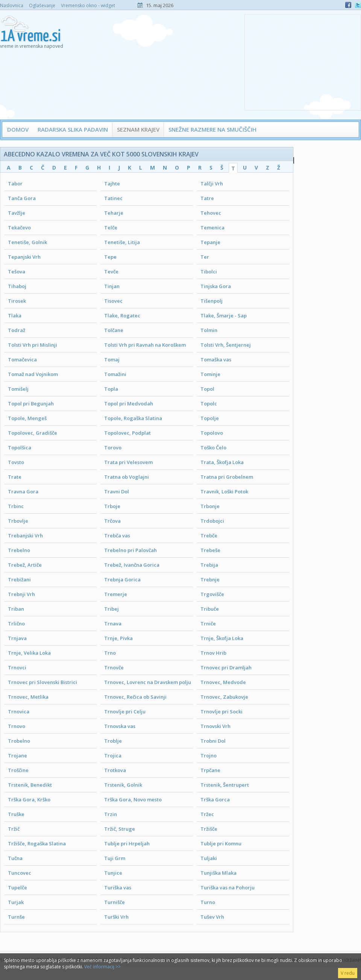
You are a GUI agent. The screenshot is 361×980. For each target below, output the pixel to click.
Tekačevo (19, 228)
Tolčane (114, 330)
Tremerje (116, 594)
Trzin (111, 814)
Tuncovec (20, 873)
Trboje (112, 506)
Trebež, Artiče (25, 565)
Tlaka (15, 316)
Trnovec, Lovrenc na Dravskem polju (148, 682)
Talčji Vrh (212, 184)
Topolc (209, 404)
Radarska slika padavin (73, 129)
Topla (111, 389)
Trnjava (17, 638)
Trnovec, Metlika (28, 697)
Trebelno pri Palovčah (130, 550)
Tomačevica (22, 360)
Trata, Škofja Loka (222, 462)
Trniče (208, 623)
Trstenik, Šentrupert (225, 785)
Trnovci (17, 667)
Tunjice (113, 873)
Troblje (113, 741)
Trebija (209, 565)
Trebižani (19, 580)
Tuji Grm (115, 858)
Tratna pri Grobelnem (227, 477)
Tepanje (210, 242)
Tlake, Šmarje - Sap (224, 316)
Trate (15, 477)
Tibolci (209, 272)
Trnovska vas (120, 726)
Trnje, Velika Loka (29, 653)
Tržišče (209, 829)
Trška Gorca (215, 799)
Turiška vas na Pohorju (228, 887)
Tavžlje (17, 213)
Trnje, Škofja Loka (222, 638)
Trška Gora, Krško (29, 799)
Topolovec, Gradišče (33, 433)
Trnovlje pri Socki (221, 711)
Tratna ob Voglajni (127, 477)
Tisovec (113, 301)
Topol (207, 389)
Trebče (209, 536)
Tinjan (112, 286)
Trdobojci (212, 521)
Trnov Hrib (213, 653)
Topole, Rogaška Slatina (133, 418)
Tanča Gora (22, 198)
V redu (348, 973)
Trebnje (210, 580)
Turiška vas (118, 887)
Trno (110, 653)
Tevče (111, 272)
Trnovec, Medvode (223, 682)
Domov (18, 129)
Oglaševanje (42, 5)
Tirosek (17, 301)
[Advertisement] (303, 62)
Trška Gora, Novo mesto (133, 799)
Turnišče (115, 902)
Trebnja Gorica (122, 580)
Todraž (17, 330)
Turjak (16, 902)
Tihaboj (17, 286)
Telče (111, 228)
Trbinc (16, 506)
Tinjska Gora (216, 286)
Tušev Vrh (212, 917)
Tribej (111, 609)
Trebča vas (117, 536)
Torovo (113, 448)
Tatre (207, 198)
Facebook (348, 5)
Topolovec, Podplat (127, 433)
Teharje (114, 213)
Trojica (113, 755)
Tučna (15, 858)
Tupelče (17, 887)
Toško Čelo (213, 448)
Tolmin (209, 330)
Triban (16, 609)
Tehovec (211, 213)
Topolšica (20, 448)
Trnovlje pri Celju (125, 711)
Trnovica (19, 711)
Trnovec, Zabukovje (224, 697)
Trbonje (210, 506)
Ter (205, 257)
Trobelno (19, 741)
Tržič (14, 829)
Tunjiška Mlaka (218, 873)
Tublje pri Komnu (221, 843)
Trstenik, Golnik (123, 785)
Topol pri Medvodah (129, 404)
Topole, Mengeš (27, 418)
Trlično (16, 623)
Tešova (17, 272)
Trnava (113, 623)
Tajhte (112, 184)
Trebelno (19, 550)
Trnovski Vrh (215, 726)
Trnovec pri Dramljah (226, 667)
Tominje (210, 374)
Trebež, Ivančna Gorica (132, 565)
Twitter (358, 5)
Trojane (17, 755)
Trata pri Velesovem (128, 462)
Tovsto (16, 462)
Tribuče (210, 609)
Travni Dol (117, 492)
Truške (16, 814)
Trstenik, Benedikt (30, 785)
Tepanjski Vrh (24, 257)
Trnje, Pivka (118, 638)
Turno (208, 902)
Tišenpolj (212, 301)
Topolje (210, 418)
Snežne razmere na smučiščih (212, 129)
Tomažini (115, 374)
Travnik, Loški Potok (224, 492)
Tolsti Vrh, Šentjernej (226, 345)
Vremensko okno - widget (88, 5)
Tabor (15, 184)
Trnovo (17, 726)
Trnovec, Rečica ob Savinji (135, 697)
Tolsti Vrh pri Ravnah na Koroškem (145, 345)
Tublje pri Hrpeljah (127, 843)
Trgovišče (212, 594)
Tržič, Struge (120, 829)
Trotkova (115, 770)
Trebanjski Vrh (25, 536)
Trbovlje (18, 521)
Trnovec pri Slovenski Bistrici (42, 682)
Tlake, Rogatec (122, 316)
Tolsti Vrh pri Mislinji (33, 345)
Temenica (212, 228)
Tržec (207, 814)
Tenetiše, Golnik (27, 242)
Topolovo (212, 433)
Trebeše (210, 550)
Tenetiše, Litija (122, 242)
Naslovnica (12, 5)
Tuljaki (209, 858)
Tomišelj (18, 389)
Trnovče (114, 667)
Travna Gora (23, 492)
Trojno (209, 755)
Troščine (18, 770)
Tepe (110, 257)
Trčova (112, 521)
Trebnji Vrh (21, 594)
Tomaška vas (216, 360)
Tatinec (113, 198)
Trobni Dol (213, 741)
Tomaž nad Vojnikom (33, 374)
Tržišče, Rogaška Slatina (37, 843)
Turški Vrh (116, 917)
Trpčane (210, 770)
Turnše (16, 917)
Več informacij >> (102, 967)
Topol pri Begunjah (31, 404)
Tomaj (112, 360)
